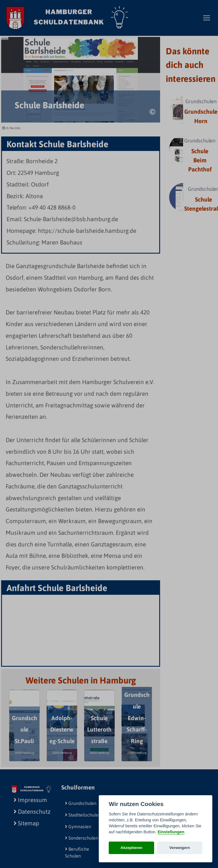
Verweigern (180, 848)
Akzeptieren (132, 848)
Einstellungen (171, 832)
